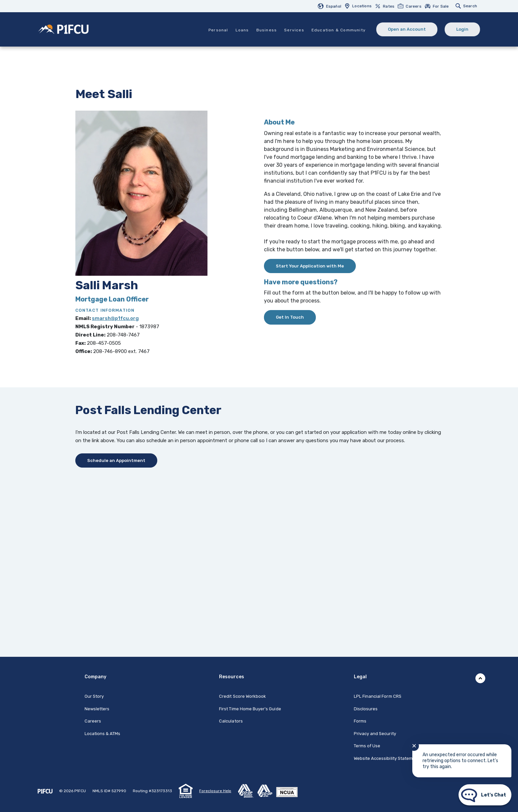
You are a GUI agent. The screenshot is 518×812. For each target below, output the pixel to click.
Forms (360, 721)
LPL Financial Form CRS (378, 696)
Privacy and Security (375, 734)
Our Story (94, 696)
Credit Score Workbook (242, 696)
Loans (242, 30)
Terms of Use (367, 746)
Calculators (231, 721)
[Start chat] (485, 795)
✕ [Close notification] (414, 746)
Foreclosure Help (215, 791)
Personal (218, 30)
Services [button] (294, 30)
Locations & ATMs (103, 734)
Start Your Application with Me (310, 266)
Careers (93, 721)
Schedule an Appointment (116, 460)
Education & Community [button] (339, 30)
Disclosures (366, 709)
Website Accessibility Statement (387, 758)
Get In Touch (290, 317)
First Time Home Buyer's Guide (250, 709)
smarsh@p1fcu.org (115, 318)
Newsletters (97, 709)
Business (267, 30)
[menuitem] (331, 6)
